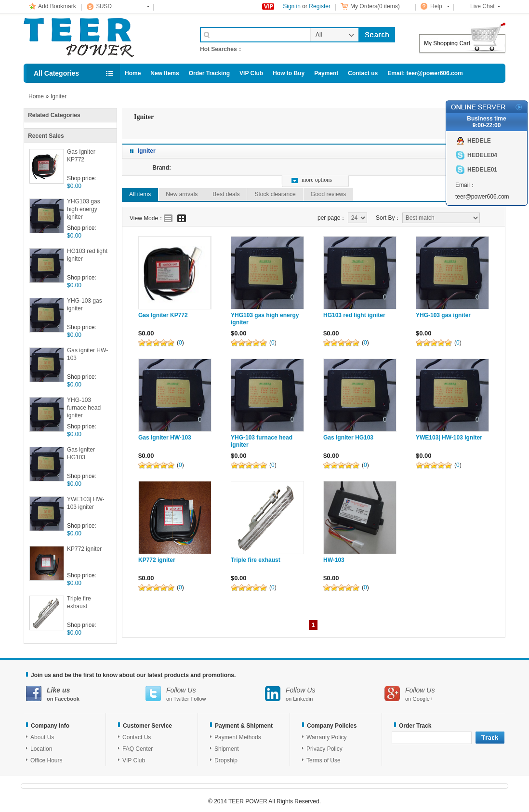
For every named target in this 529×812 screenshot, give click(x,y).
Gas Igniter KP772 (81, 156)
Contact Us (137, 737)
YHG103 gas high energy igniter (84, 209)
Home (133, 73)
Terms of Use (324, 760)
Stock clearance (275, 194)
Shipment (227, 749)
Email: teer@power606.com (425, 73)
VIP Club (251, 73)
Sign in (292, 6)
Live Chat (483, 6)
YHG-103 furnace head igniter (84, 408)
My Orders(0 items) (375, 6)
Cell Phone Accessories (102, 38)
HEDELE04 (482, 155)
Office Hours (46, 760)
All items (140, 194)
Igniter (59, 96)
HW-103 (334, 560)
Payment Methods (238, 737)
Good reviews (328, 194)
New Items (165, 73)
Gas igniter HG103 (81, 453)
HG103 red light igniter (87, 255)
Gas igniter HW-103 (87, 354)
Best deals (226, 194)
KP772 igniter (84, 549)
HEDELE (479, 141)
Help (436, 6)
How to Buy (289, 73)
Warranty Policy (327, 737)
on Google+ (444, 694)
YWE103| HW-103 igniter (86, 503)
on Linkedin (325, 694)
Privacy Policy (324, 749)
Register (320, 6)
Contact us (363, 73)
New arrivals (182, 194)
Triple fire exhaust (79, 602)
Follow (198, 699)
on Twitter (205, 694)
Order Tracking (209, 73)
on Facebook (86, 694)
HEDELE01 (482, 170)
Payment (326, 73)
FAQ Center (138, 749)
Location (41, 749)
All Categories (56, 73)
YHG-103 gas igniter (85, 305)
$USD (104, 6)
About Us (42, 737)
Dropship (226, 760)
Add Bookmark (57, 6)
